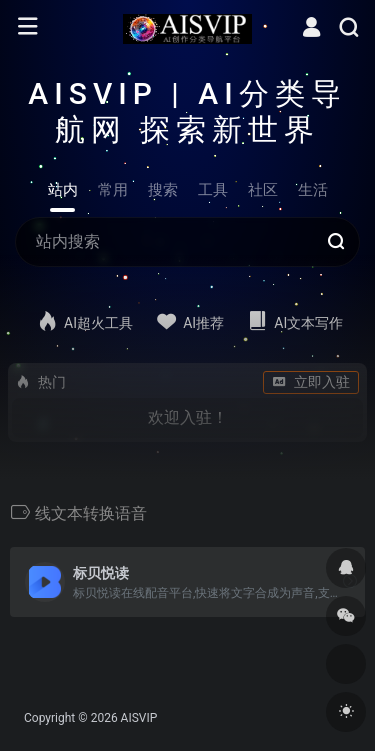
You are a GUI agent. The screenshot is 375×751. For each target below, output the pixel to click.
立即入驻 (311, 382)
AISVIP (139, 718)
